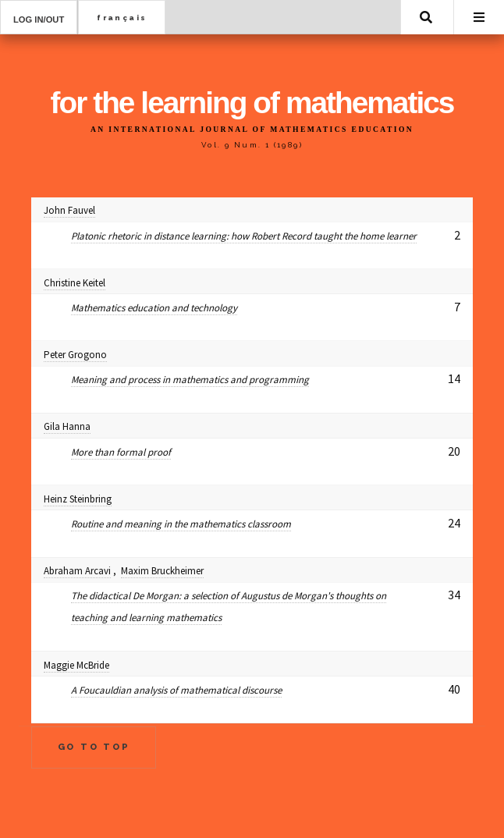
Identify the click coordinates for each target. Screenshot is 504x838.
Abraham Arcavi (77, 571)
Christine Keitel (75, 283)
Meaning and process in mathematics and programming (190, 380)
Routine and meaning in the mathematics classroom (181, 524)
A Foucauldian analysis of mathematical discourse (176, 690)
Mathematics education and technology (154, 308)
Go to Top (94, 747)
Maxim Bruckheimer (162, 571)
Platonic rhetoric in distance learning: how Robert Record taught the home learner (244, 236)
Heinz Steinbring (78, 499)
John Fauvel (69, 210)
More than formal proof (121, 452)
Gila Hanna (67, 426)
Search (426, 17)
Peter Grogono (75, 355)
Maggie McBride (76, 665)
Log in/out (39, 20)
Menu (479, 17)
